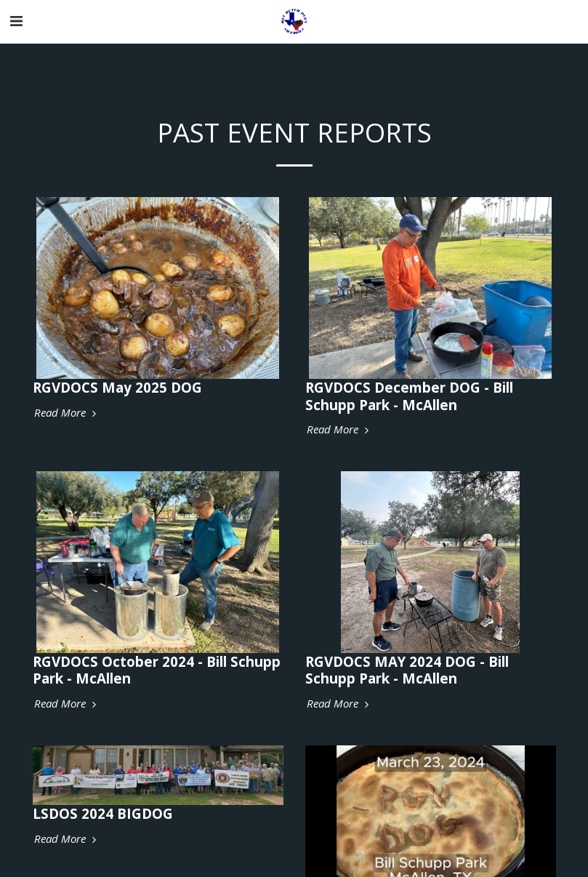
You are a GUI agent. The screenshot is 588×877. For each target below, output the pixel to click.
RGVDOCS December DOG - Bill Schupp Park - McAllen (409, 396)
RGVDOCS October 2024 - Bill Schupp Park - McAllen (157, 670)
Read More (67, 413)
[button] (16, 21)
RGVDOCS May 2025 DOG (117, 387)
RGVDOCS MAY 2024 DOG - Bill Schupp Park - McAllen (407, 670)
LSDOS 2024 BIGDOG (103, 813)
